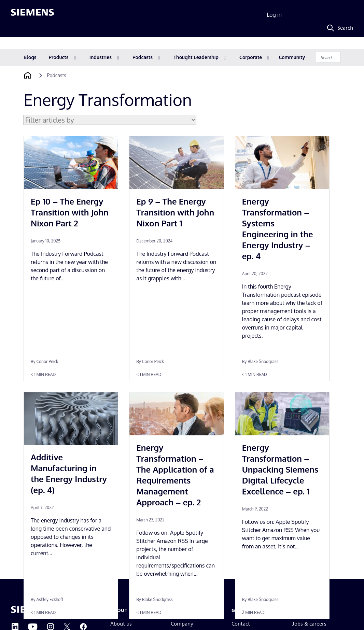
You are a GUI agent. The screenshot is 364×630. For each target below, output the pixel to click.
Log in (274, 15)
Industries (101, 57)
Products (59, 57)
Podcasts (143, 57)
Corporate (251, 57)
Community (292, 57)
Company (182, 624)
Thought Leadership (196, 57)
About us (121, 624)
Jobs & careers (309, 624)
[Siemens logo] (32, 15)
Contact (241, 624)
